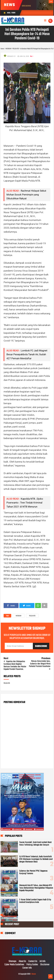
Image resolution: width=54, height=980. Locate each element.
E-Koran (33, 974)
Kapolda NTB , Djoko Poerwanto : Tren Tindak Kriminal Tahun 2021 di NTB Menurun (25, 503)
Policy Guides (32, 965)
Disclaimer (45, 965)
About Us (22, 961)
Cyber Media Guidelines (14, 965)
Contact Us (33, 961)
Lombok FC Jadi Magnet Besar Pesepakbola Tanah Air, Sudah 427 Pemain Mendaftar (27, 354)
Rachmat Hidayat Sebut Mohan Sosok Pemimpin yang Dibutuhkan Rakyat (26, 195)
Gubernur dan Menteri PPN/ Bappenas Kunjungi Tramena (33, 872)
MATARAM (19, 616)
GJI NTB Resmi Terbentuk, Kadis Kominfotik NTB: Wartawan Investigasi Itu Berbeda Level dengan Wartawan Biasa (36, 859)
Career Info (27, 968)
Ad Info (42, 961)
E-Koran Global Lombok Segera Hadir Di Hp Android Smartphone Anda (35, 901)
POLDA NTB (32, 616)
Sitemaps (13, 961)
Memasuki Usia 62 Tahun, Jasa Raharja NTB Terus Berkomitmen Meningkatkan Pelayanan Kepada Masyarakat (36, 888)
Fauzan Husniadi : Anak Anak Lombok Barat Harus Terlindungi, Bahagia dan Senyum (35, 844)
